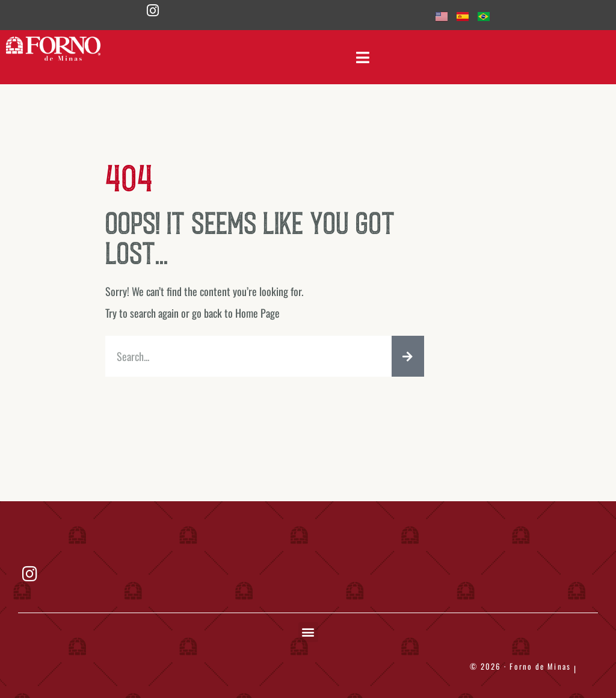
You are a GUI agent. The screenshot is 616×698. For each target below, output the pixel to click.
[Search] (408, 356)
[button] (308, 632)
